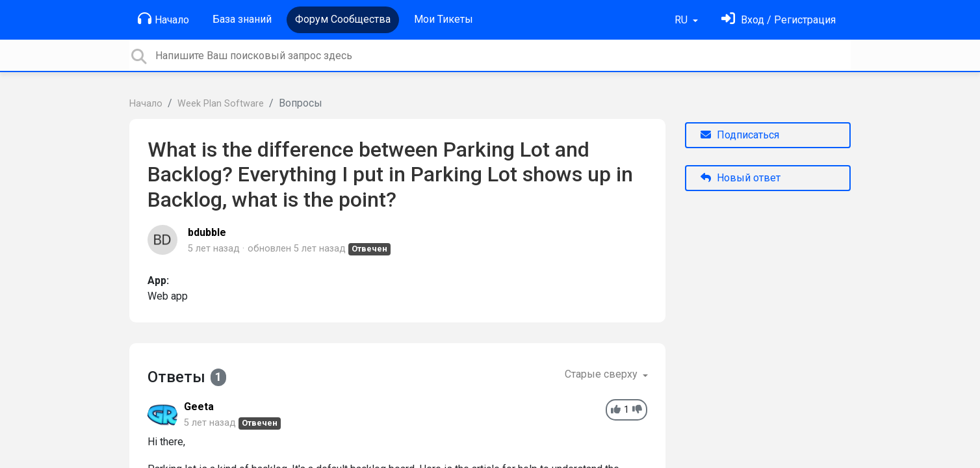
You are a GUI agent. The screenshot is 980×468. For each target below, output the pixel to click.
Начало (163, 19)
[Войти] (779, 20)
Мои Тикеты (444, 19)
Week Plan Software (221, 104)
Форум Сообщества (343, 19)
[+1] (616, 410)
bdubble (207, 232)
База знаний (242, 19)
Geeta (199, 407)
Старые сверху (602, 374)
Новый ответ (741, 178)
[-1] (637, 410)
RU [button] (682, 20)
